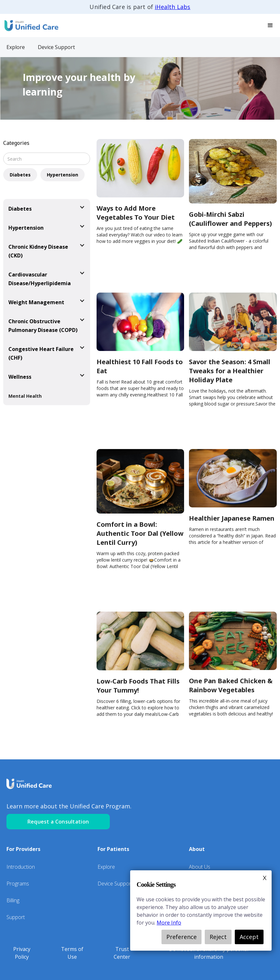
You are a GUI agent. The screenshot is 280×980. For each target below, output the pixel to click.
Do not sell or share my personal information (209, 953)
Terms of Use (72, 953)
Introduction (21, 867)
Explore (106, 867)
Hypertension (62, 175)
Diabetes (20, 175)
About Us (200, 867)
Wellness (20, 377)
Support (16, 917)
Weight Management (36, 302)
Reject (218, 937)
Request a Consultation (58, 822)
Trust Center (122, 953)
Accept (249, 937)
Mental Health (25, 396)
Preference (181, 937)
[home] (31, 25)
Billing (13, 900)
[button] (270, 25)
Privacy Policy (22, 953)
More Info (169, 923)
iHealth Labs (172, 7)
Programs (18, 884)
